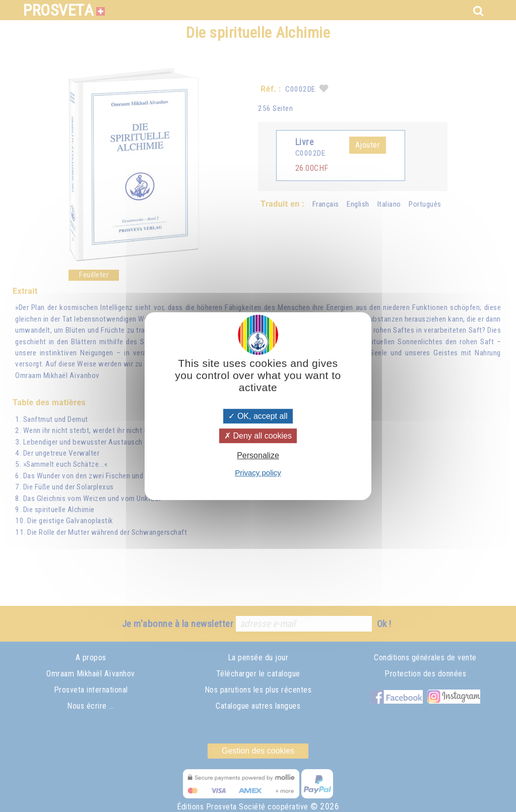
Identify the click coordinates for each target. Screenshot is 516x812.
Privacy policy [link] (258, 473)
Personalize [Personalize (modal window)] (258, 455)
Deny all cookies (258, 436)
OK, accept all (258, 416)
